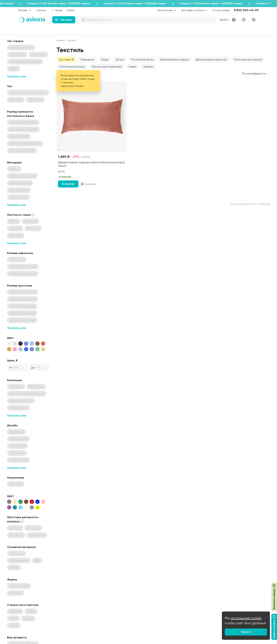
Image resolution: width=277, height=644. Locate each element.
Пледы (105, 59)
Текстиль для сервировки (107, 67)
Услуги (70, 10)
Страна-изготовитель (23, 605)
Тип (9, 86)
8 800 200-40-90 (246, 10)
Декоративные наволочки (211, 59)
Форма (12, 579)
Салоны (41, 10)
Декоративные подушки (175, 59)
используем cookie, (246, 618)
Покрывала (87, 59)
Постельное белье (142, 59)
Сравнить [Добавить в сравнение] (88, 184)
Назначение (16, 478)
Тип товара (15, 41)
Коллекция (14, 380)
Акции (57, 10)
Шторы (120, 59)
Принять (246, 632)
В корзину (68, 184)
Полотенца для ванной (248, 59)
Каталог (64, 20)
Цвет (11, 338)
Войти (224, 20)
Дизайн (12, 425)
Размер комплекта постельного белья (20, 114)
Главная (61, 40)
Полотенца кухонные (72, 67)
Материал (14, 163)
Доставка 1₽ (66, 59)
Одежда (148, 67)
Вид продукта (17, 637)
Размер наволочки (20, 253)
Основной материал (21, 547)
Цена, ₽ (12, 360)
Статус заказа (221, 10)
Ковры (133, 67)
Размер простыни (20, 286)
